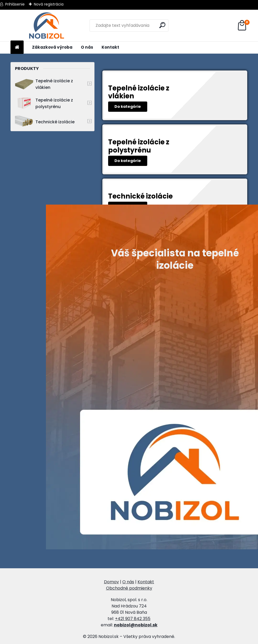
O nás (87, 47)
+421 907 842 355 (133, 619)
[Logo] (47, 26)
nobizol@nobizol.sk (136, 625)
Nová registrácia (49, 4)
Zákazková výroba (52, 47)
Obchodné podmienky (129, 588)
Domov (111, 582)
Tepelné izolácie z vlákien (44, 84)
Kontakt (110, 47)
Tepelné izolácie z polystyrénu (44, 103)
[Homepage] (17, 47)
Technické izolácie (45, 122)
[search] (162, 25)
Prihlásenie (15, 4)
